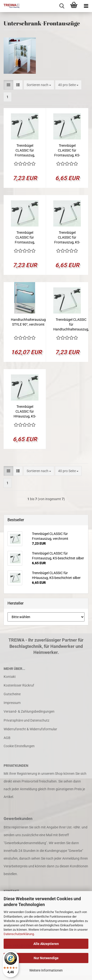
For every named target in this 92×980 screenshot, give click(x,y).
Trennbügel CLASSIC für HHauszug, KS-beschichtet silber (25, 412)
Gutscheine (12, 694)
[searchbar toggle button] (62, 6)
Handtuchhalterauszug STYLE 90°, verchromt (28, 322)
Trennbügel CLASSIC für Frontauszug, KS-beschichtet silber (67, 151)
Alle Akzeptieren (46, 944)
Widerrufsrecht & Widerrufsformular (30, 729)
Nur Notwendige (46, 958)
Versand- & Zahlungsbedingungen (29, 711)
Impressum (12, 703)
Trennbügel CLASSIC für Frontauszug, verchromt (25, 151)
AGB (7, 738)
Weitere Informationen (46, 970)
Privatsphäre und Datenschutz (27, 720)
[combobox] (39, 85)
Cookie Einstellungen (19, 746)
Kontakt (10, 677)
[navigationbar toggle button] (86, 6)
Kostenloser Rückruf (19, 685)
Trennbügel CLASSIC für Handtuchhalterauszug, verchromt (71, 325)
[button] (8, 85)
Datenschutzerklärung (19, 934)
